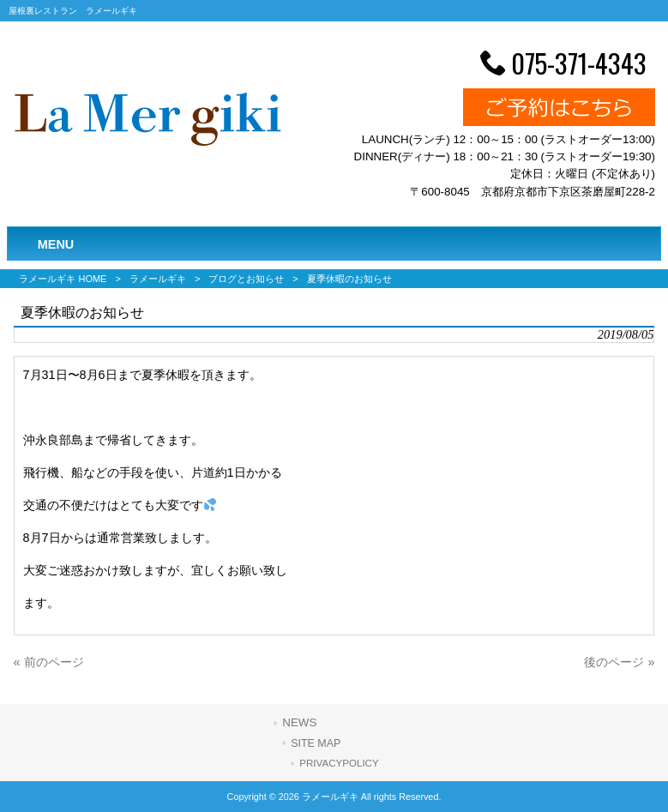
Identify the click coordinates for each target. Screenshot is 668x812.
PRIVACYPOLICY (339, 763)
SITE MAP (316, 743)
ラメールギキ (158, 279)
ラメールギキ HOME (63, 279)
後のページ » (619, 662)
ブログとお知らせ (246, 279)
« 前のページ (49, 662)
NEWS (299, 722)
